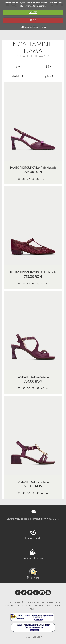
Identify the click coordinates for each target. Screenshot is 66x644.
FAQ (49, 605)
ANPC (33, 609)
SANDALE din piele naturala (33, 377)
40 (43, 179)
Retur (57, 605)
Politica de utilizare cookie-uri (33, 27)
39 (38, 179)
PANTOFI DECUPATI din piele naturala (33, 168)
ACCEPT (33, 12)
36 (24, 179)
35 (19, 179)
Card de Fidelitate (35, 605)
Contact (20, 605)
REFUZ (33, 20)
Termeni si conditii (15, 602)
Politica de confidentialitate (40, 602)
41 (47, 179)
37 (28, 179)
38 (33, 179)
